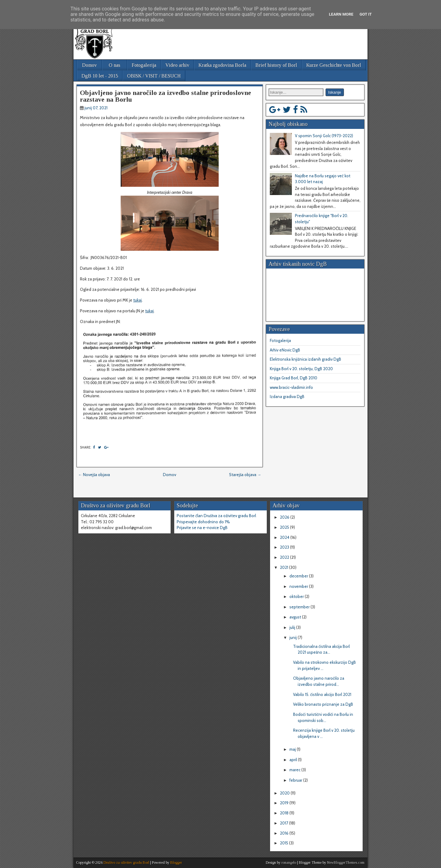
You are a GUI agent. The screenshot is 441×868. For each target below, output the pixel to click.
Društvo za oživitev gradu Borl (126, 862)
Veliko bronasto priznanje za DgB (323, 704)
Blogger (176, 862)
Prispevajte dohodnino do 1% (203, 522)
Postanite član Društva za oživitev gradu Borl (216, 516)
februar (296, 780)
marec (295, 770)
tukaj (138, 300)
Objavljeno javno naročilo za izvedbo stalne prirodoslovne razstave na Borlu (166, 96)
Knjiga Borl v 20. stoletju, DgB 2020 (301, 369)
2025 (285, 527)
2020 (285, 793)
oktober (297, 596)
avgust (296, 617)
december (299, 576)
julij (293, 627)
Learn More (341, 14)
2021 (285, 567)
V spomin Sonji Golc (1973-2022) (324, 136)
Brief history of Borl (276, 65)
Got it (366, 14)
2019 (285, 803)
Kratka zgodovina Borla (222, 65)
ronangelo (289, 862)
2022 (285, 557)
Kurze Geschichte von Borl (334, 65)
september (300, 607)
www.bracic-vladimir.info (291, 387)
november (299, 586)
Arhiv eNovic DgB (285, 350)
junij (294, 637)
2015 (285, 843)
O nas (115, 65)
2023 (285, 547)
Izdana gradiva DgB (287, 396)
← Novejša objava (94, 475)
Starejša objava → (245, 475)
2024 (285, 537)
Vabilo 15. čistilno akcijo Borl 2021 (322, 694)
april (294, 760)
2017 (285, 823)
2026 (285, 517)
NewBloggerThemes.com (346, 862)
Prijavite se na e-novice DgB (202, 528)
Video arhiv (177, 65)
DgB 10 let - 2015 (100, 76)
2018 (285, 813)
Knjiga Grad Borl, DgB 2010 (294, 378)
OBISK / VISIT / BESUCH (154, 76)
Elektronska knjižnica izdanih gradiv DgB (305, 359)
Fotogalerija (144, 65)
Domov (89, 65)
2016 (285, 833)
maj (293, 749)
